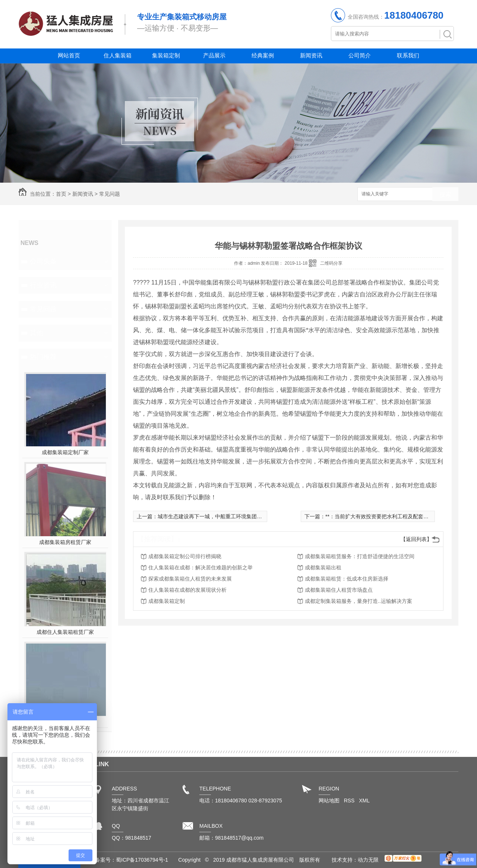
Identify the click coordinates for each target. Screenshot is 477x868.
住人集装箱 (118, 55)
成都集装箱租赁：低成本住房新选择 (347, 579)
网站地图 (329, 801)
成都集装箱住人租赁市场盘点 (339, 590)
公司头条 (43, 261)
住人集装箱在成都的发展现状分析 (187, 590)
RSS (350, 801)
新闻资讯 (311, 55)
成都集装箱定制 (167, 601)
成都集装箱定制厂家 (65, 452)
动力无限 (368, 860)
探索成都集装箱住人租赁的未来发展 (190, 579)
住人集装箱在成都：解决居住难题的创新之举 (200, 567)
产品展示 (214, 55)
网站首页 (69, 55)
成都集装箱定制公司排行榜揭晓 (185, 556)
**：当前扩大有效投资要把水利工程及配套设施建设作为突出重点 (400, 516)
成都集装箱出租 (323, 567)
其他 (37, 333)
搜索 (445, 194)
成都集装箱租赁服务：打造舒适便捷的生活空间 (360, 556)
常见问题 (110, 194)
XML (364, 801)
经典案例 (263, 55)
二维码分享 (331, 263)
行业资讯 (43, 285)
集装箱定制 (166, 55)
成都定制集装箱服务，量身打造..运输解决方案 (358, 601)
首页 (61, 194)
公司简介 (360, 55)
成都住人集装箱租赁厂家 (65, 632)
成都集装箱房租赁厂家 (65, 542)
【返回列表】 (416, 539)
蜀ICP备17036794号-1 (142, 860)
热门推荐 (43, 357)
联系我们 (408, 55)
